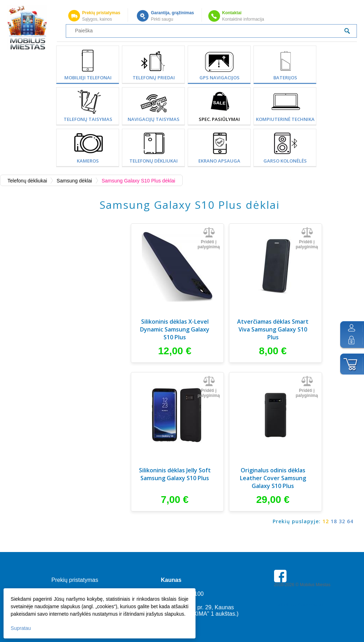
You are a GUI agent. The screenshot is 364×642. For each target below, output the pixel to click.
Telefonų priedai (154, 78)
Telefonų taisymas (88, 119)
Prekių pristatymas (101, 13)
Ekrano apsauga (219, 161)
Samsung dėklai (74, 181)
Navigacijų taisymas (154, 119)
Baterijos (285, 78)
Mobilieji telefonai (88, 78)
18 (334, 521)
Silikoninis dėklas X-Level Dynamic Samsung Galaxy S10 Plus (175, 329)
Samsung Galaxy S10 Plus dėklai (138, 181)
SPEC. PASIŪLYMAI (219, 119)
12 (326, 521)
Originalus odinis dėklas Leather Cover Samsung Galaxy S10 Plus (273, 478)
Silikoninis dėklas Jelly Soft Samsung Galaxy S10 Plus (175, 474)
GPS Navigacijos (220, 78)
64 (350, 521)
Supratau (21, 628)
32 (342, 521)
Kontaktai (232, 13)
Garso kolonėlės (285, 161)
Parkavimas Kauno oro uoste (301, 605)
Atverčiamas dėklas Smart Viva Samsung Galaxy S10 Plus (273, 329)
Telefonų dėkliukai (154, 161)
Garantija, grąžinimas (172, 13)
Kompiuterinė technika (285, 119)
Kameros (88, 161)
